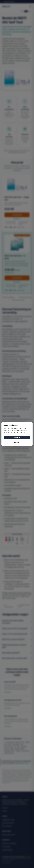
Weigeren (17, 442)
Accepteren (17, 438)
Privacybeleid (21, 432)
